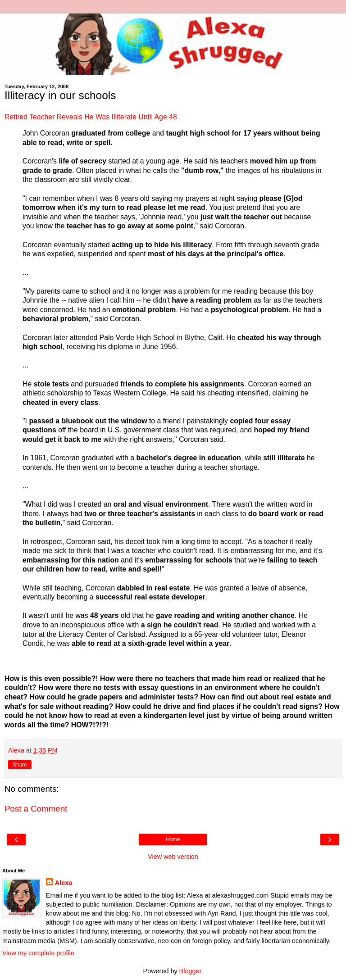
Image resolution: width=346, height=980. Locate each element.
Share (20, 765)
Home (173, 839)
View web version (173, 857)
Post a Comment (36, 809)
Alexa (64, 883)
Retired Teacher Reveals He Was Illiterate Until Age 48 (91, 117)
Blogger (190, 971)
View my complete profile (38, 953)
